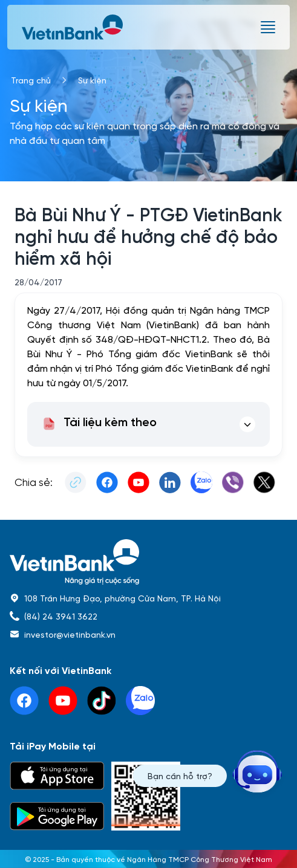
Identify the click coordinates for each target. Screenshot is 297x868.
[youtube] (63, 701)
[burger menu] (268, 27)
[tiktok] (102, 701)
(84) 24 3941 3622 (61, 616)
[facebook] (24, 701)
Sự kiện (92, 80)
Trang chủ (31, 80)
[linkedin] (140, 701)
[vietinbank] (73, 27)
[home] (148, 562)
